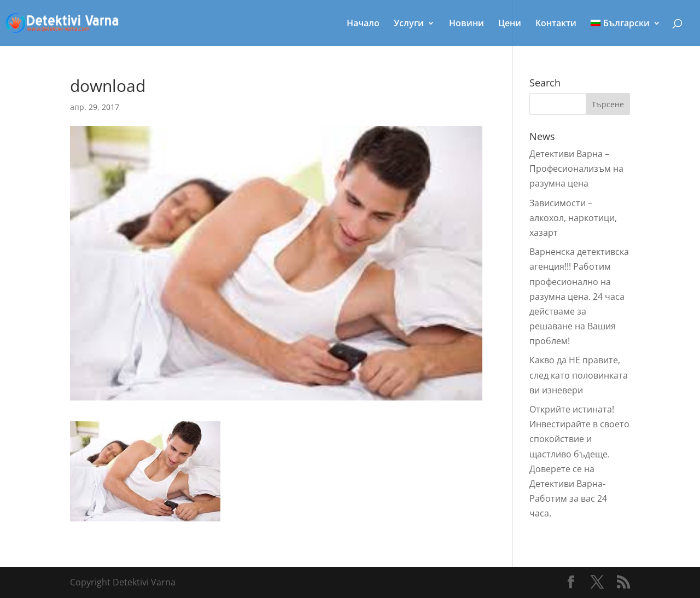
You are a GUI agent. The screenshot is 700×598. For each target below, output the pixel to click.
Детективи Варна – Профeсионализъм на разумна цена (576, 169)
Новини (466, 24)
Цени (510, 24)
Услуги (409, 24)
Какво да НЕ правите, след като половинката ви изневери (579, 375)
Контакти (556, 24)
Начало (363, 24)
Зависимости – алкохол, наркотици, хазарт (573, 218)
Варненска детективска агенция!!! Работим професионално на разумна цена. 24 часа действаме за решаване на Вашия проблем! (579, 296)
